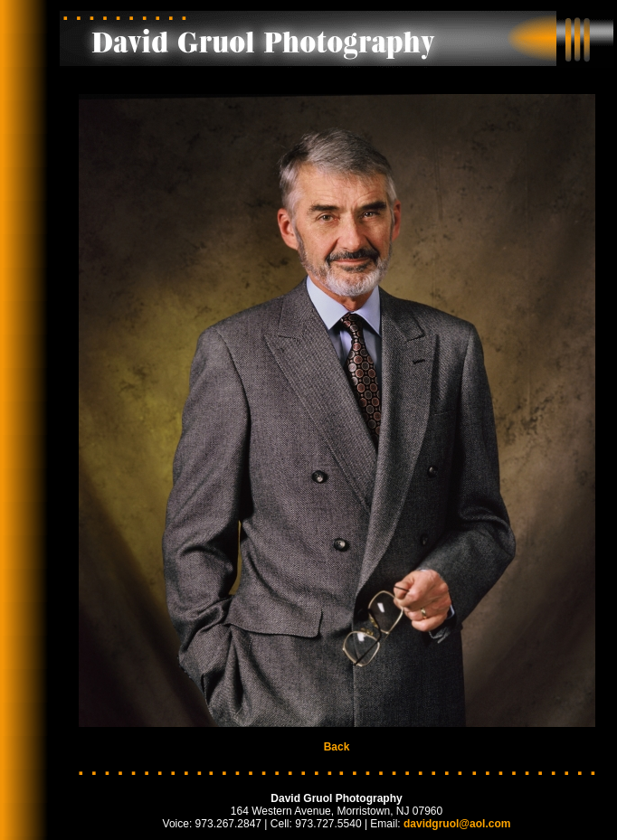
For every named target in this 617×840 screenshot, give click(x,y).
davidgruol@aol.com (457, 824)
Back (337, 747)
